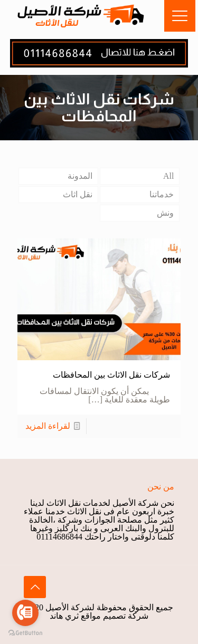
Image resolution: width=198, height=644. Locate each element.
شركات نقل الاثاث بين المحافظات (111, 375)
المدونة (80, 176)
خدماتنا (162, 194)
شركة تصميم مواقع (115, 616)
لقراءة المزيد (48, 426)
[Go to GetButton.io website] (25, 633)
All (168, 176)
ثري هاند (64, 616)
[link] (99, 53)
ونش (165, 213)
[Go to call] (25, 613)
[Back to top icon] (35, 587)
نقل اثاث (78, 194)
